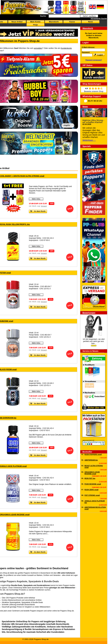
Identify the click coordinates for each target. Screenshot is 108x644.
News (91, 22)
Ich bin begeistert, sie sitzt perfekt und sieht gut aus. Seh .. (94, 341)
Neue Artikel (17, 22)
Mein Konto (35, 22)
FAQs (35, 25)
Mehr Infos (36, 199)
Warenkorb (54, 22)
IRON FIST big (90, 478)
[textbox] (64, 16)
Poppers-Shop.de (67, 611)
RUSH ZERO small (91, 490)
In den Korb (38, 211)
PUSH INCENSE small (93, 484)
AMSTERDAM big (91, 460)
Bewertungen (89, 313)
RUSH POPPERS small (93, 454)
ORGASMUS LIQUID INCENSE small (92, 473)
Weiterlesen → (89, 140)
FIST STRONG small (92, 495)
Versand (44, 206)
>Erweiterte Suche (99, 19)
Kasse (72, 22)
